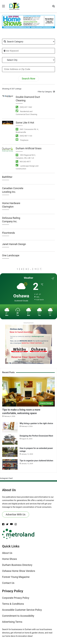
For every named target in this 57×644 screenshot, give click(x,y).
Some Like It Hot (25, 123)
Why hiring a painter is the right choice (36, 423)
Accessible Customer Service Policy (22, 610)
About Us (7, 553)
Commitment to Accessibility (18, 616)
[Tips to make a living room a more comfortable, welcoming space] (29, 392)
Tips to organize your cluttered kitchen (36, 461)
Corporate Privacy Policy (16, 598)
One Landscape (11, 255)
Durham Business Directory (17, 565)
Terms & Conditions (13, 604)
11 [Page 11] (36, 269)
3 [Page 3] (26, 269)
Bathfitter (7, 177)
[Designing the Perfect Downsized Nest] (10, 440)
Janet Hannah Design (14, 244)
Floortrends (8, 233)
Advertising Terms (12, 622)
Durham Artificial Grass (29, 148)
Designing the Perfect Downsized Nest (36, 436)
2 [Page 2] (22, 269)
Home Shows (10, 559)
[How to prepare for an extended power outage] (10, 452)
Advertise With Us (16, 514)
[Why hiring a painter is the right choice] (10, 427)
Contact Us (8, 583)
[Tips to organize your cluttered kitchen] (10, 464)
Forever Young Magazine (16, 577)
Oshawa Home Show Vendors (19, 571)
